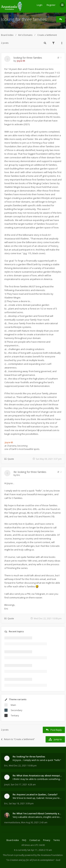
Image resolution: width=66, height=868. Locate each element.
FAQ (24, 840)
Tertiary (15, 715)
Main (13, 705)
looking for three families (24, 19)
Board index (7, 35)
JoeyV (7, 785)
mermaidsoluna (12, 822)
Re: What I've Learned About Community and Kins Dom (37, 813)
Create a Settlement (47, 35)
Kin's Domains (25, 35)
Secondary (17, 710)
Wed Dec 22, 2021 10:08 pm (23, 766)
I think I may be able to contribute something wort (37, 779)
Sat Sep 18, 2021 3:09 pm (21, 803)
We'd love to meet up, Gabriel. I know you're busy (37, 798)
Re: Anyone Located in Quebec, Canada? (35, 794)
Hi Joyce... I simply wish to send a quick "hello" (37, 760)
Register (51, 5)
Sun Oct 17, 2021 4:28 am (23, 785)
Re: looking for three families (30, 472)
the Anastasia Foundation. (50, 855)
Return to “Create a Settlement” (18, 739)
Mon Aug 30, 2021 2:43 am (34, 822)
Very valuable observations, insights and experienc (37, 817)
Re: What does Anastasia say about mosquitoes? (37, 775)
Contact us (35, 840)
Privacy (47, 840)
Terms (56, 840)
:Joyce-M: (21, 61)
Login (40, 5)
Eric (18, 475)
